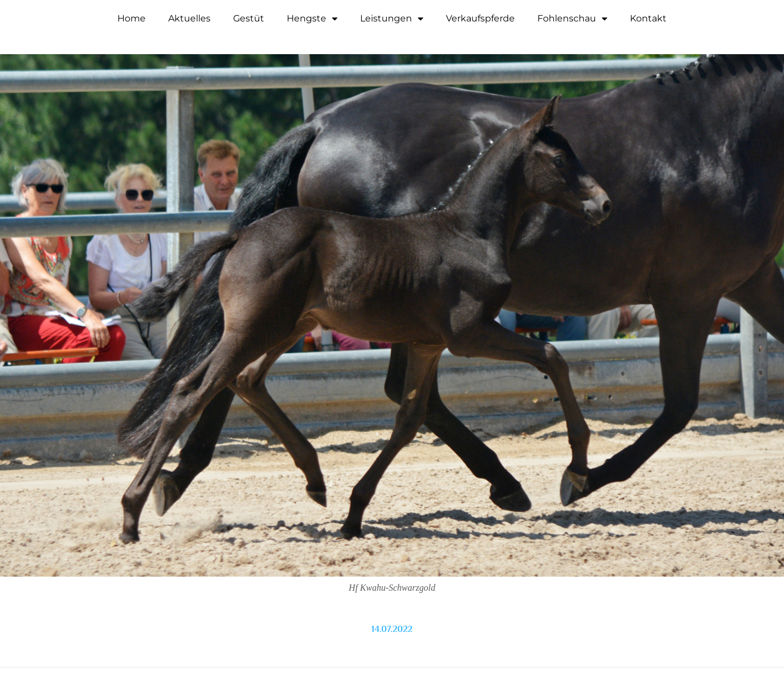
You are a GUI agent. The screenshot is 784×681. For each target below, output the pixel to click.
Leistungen (392, 19)
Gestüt (249, 18)
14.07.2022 (392, 629)
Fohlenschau (572, 19)
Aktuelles (189, 18)
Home (132, 18)
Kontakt (648, 18)
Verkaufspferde (480, 18)
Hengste (312, 19)
